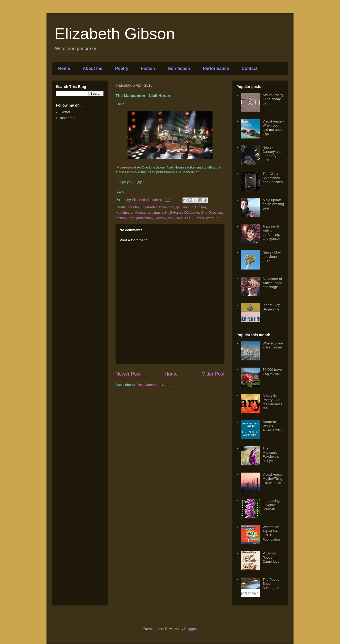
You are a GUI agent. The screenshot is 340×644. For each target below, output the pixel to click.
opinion (121, 218)
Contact (250, 68)
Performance (216, 68)
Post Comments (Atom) (155, 385)
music (159, 212)
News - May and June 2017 (272, 256)
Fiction (148, 68)
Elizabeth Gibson (115, 34)
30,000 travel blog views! (272, 372)
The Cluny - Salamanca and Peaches (273, 178)
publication (144, 218)
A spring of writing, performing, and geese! (271, 233)
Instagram (68, 118)
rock (171, 218)
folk (171, 207)
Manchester (124, 212)
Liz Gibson (198, 207)
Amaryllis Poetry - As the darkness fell (272, 402)
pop (131, 218)
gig (178, 207)
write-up (212, 218)
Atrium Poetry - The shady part (273, 99)
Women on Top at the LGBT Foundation (271, 533)
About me (92, 68)
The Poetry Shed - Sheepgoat (271, 584)
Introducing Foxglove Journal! (271, 505)
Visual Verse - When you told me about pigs (273, 128)
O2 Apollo (192, 212)
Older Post (213, 374)
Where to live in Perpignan (273, 345)
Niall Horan (173, 212)
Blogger (190, 629)
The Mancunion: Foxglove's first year (271, 454)
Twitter (65, 112)
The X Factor (194, 218)
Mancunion (144, 212)
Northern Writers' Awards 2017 (273, 426)
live (185, 207)
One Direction (212, 212)
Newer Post (128, 374)
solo (179, 218)
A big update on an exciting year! (273, 204)
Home (64, 68)
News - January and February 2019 (272, 154)
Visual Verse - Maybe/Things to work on (273, 479)
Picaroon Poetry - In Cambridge (271, 557)
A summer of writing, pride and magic (272, 283)
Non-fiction (179, 68)
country (133, 207)
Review (160, 218)
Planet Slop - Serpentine (272, 307)
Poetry (122, 68)
